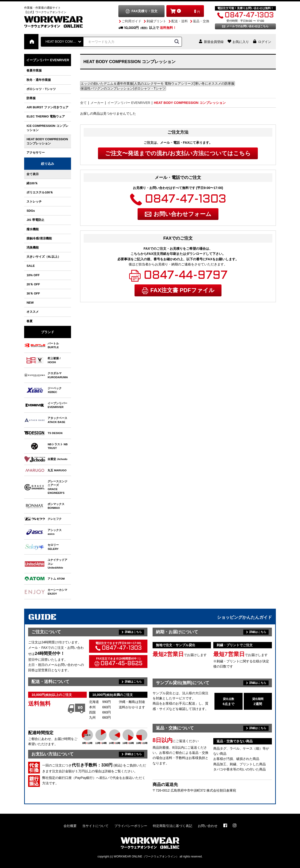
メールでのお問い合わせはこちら (247, 26)
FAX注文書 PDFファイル (182, 290)
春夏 (30, 321)
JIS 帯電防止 (35, 220)
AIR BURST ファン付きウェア (47, 107)
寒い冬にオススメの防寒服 (215, 83)
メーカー (97, 103)
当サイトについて (95, 826)
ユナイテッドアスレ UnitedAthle (57, 564)
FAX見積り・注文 (144, 11)
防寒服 (31, 98)
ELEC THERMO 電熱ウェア (46, 116)
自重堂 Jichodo (57, 459)
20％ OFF (33, 284)
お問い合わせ (208, 826)
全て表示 (33, 174)
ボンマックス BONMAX (56, 506)
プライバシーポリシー (131, 826)
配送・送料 (180, 21)
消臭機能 (33, 247)
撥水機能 (33, 229)
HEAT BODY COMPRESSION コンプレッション (47, 141)
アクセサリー (36, 153)
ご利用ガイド (131, 21)
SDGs (31, 211)
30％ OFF (33, 293)
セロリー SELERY (53, 547)
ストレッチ (34, 202)
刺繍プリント (156, 21)
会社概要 (70, 826)
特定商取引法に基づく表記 (172, 826)
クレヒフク (55, 519)
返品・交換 (201, 21)
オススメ (33, 312)
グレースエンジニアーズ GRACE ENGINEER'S (57, 487)
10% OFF (33, 275)
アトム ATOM (56, 579)
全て (83, 103)
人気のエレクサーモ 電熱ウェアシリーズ (164, 83)
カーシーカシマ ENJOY (57, 592)
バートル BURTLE (53, 345)
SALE (31, 266)
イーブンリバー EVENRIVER (48, 60)
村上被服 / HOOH (54, 360)
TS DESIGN (55, 433)
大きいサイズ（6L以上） (43, 257)
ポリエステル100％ (40, 192)
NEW (30, 303)
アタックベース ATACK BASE (57, 420)
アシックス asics (55, 532)
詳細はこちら (133, 632)
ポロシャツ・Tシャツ (41, 89)
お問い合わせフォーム (182, 214)
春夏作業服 (34, 70)
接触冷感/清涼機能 (39, 238)
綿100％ (32, 183)
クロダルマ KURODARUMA (58, 375)
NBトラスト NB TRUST (58, 446)
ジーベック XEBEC (55, 390)
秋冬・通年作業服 (39, 80)
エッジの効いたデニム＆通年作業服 (107, 83)
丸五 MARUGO (57, 470)
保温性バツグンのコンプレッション (107, 88)
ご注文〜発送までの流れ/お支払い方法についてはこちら (178, 153)
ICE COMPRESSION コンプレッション (47, 128)
